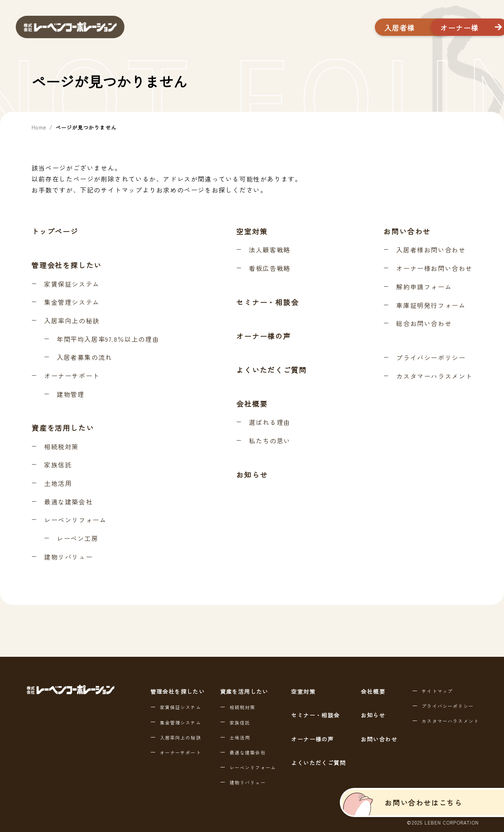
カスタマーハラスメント (434, 376)
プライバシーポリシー (431, 358)
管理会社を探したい (67, 265)
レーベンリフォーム (75, 520)
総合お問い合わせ (424, 324)
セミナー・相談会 (267, 302)
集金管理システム (72, 302)
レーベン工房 (78, 539)
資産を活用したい (63, 428)
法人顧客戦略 (270, 250)
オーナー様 (438, 28)
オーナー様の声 (264, 336)
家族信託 (58, 465)
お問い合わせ (407, 231)
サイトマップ (437, 691)
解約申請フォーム (424, 287)
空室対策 (252, 231)
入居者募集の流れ (84, 358)
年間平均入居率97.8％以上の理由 (108, 339)
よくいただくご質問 (271, 370)
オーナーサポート (72, 376)
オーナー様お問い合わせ (434, 269)
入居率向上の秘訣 (72, 321)
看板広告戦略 (270, 269)
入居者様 (349, 28)
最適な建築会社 (68, 502)
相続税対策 (61, 447)
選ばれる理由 (270, 422)
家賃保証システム (72, 284)
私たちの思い (270, 441)
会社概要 (252, 404)
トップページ (55, 231)
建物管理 (70, 395)
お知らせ (252, 474)
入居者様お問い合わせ (431, 250)
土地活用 (58, 484)
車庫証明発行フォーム (431, 306)
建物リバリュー (68, 557)
